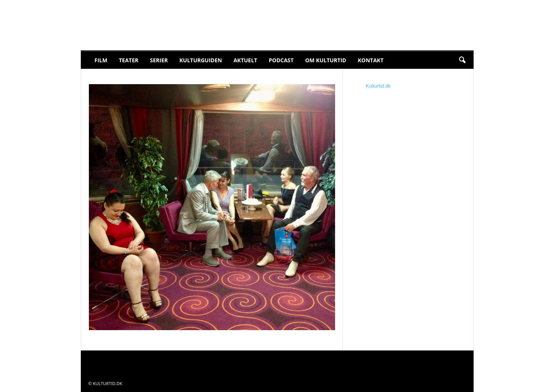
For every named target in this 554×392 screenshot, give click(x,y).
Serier (159, 60)
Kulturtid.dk (378, 86)
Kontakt (371, 60)
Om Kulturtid (326, 60)
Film (101, 60)
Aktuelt (245, 60)
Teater (129, 60)
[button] (462, 60)
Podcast (281, 60)
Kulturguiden (201, 60)
